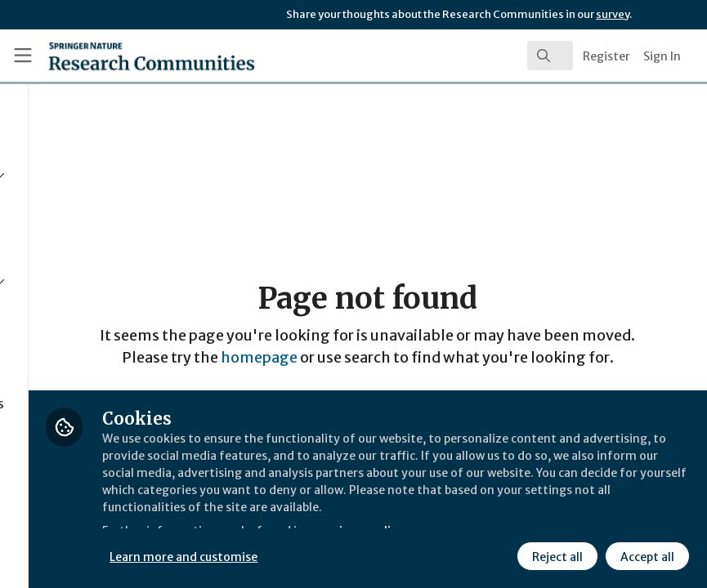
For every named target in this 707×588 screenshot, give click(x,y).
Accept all (645, 555)
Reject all (555, 555)
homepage (350, 368)
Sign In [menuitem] (662, 56)
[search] (550, 56)
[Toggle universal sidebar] (23, 56)
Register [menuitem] (606, 56)
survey (613, 14)
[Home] (119, 56)
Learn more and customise (366, 555)
